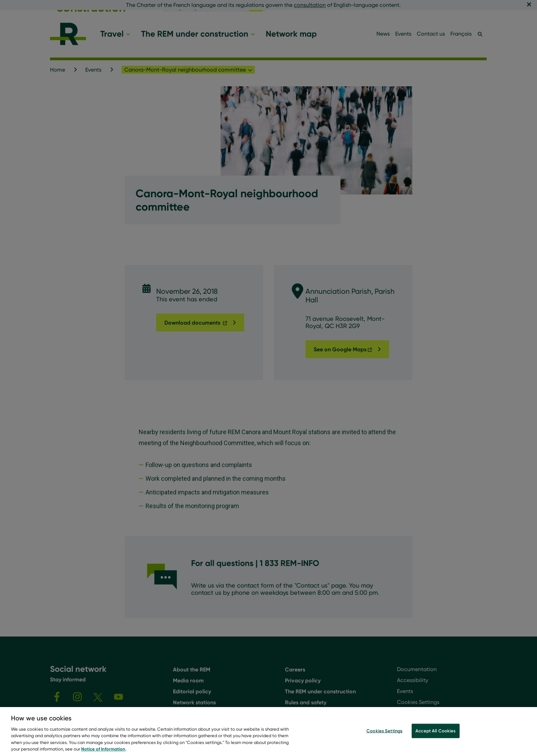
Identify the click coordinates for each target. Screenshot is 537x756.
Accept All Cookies (435, 735)
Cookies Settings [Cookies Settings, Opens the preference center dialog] (384, 735)
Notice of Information (103, 753)
